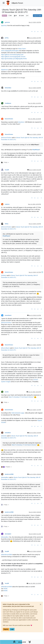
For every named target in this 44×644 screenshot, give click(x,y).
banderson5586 (9, 474)
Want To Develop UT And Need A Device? (21, 397)
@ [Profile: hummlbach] (5, 348)
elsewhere (21, 122)
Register (6, 629)
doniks (7, 392)
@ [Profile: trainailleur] (5, 477)
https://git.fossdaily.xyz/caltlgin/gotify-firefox (14, 59)
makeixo (7, 204)
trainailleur (8, 433)
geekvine (7, 22)
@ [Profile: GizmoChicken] (6, 138)
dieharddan (8, 88)
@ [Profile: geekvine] (5, 70)
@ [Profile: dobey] (4, 275)
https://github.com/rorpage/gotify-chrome (13, 57)
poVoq (7, 38)
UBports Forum (17, 3)
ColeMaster (8, 103)
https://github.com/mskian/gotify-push (12, 55)
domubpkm (8, 534)
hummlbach (8, 315)
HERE (6, 589)
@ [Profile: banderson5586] (7, 555)
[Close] (41, 604)
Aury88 (7, 170)
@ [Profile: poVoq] (4, 25)
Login (12, 629)
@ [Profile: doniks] (4, 436)
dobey (7, 224)
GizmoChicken (9, 119)
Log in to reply (38, 16)
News (4, 16)
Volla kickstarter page (18, 413)
